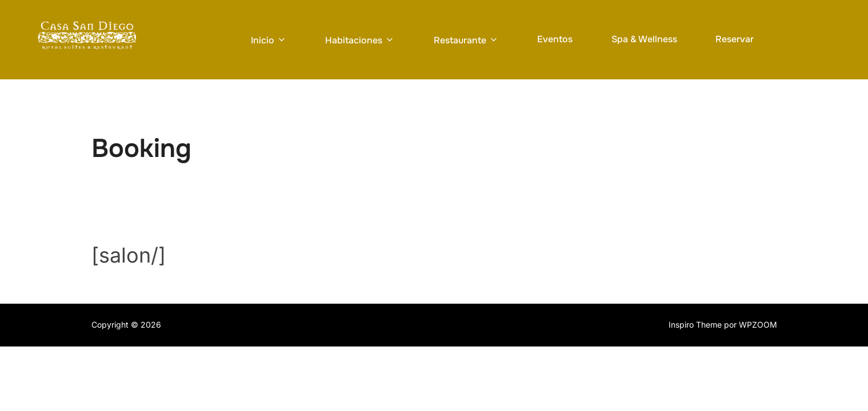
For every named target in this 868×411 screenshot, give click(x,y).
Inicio (269, 40)
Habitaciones (360, 40)
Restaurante (466, 40)
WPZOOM (758, 325)
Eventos (555, 39)
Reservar (735, 39)
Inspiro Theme (695, 325)
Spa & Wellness (644, 39)
